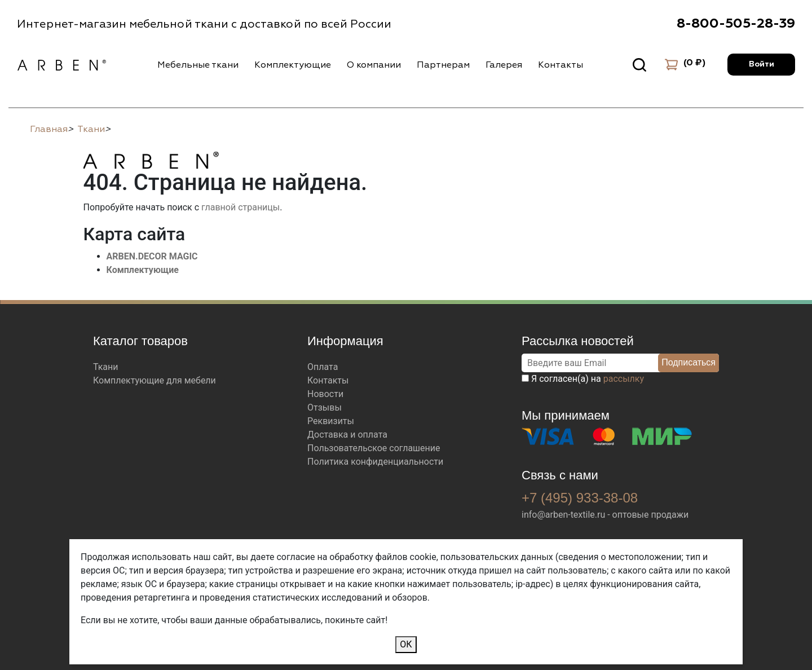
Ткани (106, 367)
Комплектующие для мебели (155, 380)
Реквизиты (331, 421)
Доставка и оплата (347, 435)
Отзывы (325, 407)
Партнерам (443, 65)
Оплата (323, 367)
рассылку (624, 379)
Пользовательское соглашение (374, 448)
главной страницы (240, 207)
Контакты (561, 65)
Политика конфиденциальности (375, 462)
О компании (374, 65)
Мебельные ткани (198, 65)
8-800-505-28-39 (736, 24)
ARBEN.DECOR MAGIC (152, 256)
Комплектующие (293, 65)
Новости (325, 394)
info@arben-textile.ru (563, 515)
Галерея (504, 65)
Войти (762, 64)
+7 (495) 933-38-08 (580, 498)
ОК (406, 644)
